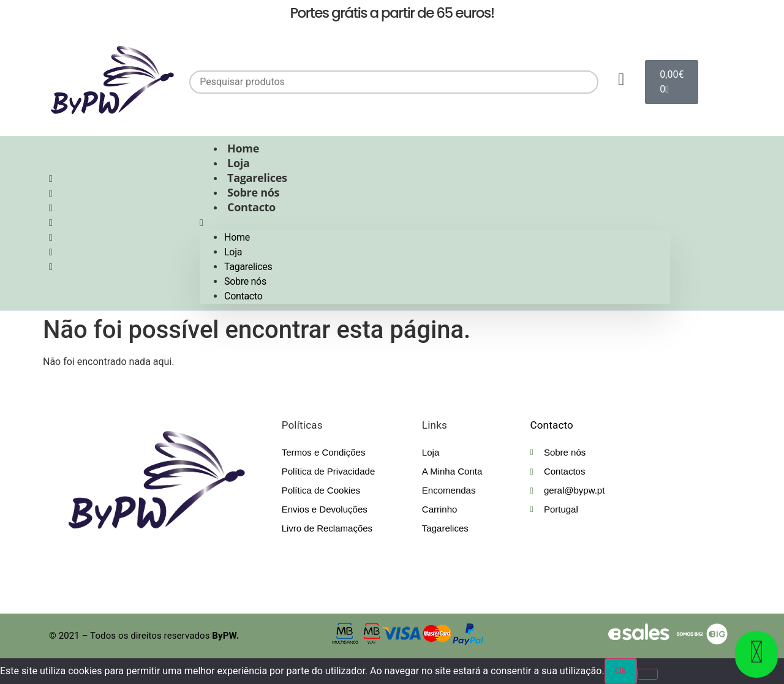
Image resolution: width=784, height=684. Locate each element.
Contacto (251, 207)
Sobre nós (253, 192)
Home (243, 148)
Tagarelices (257, 178)
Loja (238, 163)
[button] (435, 223)
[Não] (647, 674)
